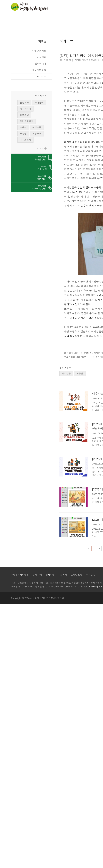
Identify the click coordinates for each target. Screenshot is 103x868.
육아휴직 (39, 103)
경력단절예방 (27, 121)
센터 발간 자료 (39, 51)
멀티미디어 (41, 64)
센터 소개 (37, 575)
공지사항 (50, 575)
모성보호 (37, 134)
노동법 (23, 127)
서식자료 (42, 57)
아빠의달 (24, 115)
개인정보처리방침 (20, 575)
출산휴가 (24, 103)
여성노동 (37, 127)
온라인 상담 (77, 575)
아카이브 (42, 76)
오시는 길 (91, 575)
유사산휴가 (25, 109)
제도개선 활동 (39, 70)
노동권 (23, 134)
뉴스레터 (63, 575)
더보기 (42, 148)
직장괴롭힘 (25, 140)
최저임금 (66, 373)
